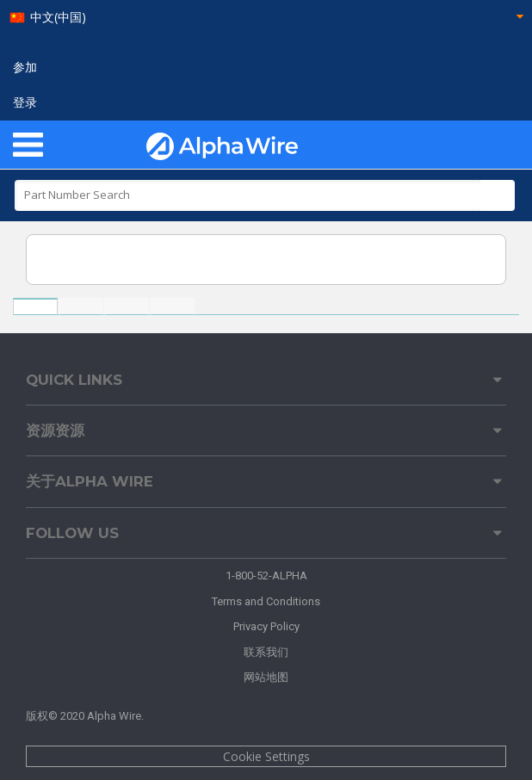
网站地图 (266, 677)
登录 (25, 102)
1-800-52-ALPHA (266, 576)
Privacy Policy (266, 626)
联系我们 (266, 652)
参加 (25, 67)
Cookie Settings (266, 756)
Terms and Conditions (266, 601)
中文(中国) (58, 18)
